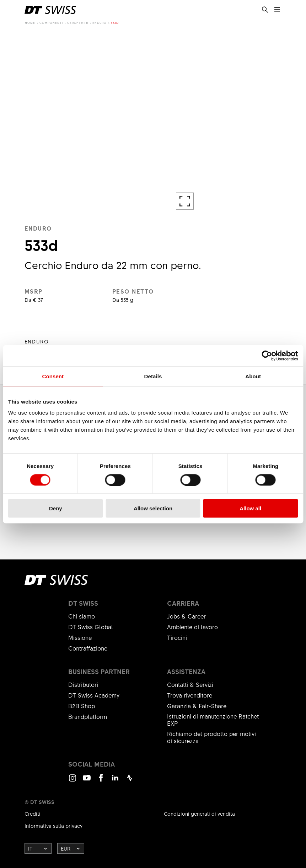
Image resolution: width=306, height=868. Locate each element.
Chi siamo (82, 616)
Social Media (92, 764)
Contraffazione (88, 648)
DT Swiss (83, 603)
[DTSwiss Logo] (50, 10)
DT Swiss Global (91, 627)
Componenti (51, 23)
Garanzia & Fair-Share (197, 706)
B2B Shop (82, 706)
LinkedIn (115, 781)
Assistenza (186, 672)
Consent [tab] (53, 376)
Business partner (99, 672)
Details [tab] (153, 376)
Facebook (101, 781)
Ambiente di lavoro (192, 627)
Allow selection (153, 508)
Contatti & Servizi (190, 684)
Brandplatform (88, 716)
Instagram (73, 781)
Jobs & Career (186, 616)
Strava (129, 781)
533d (115, 23)
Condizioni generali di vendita (199, 814)
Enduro (100, 23)
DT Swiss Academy (94, 695)
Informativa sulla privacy (53, 826)
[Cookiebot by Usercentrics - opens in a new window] (267, 356)
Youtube (87, 781)
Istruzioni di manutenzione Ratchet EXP (213, 720)
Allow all (250, 508)
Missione (80, 637)
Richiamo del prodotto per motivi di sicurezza (211, 737)
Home (30, 23)
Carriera (183, 603)
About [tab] (253, 376)
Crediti (33, 814)
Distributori (83, 684)
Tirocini (177, 637)
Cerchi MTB (78, 23)
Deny (56, 508)
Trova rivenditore (190, 695)
